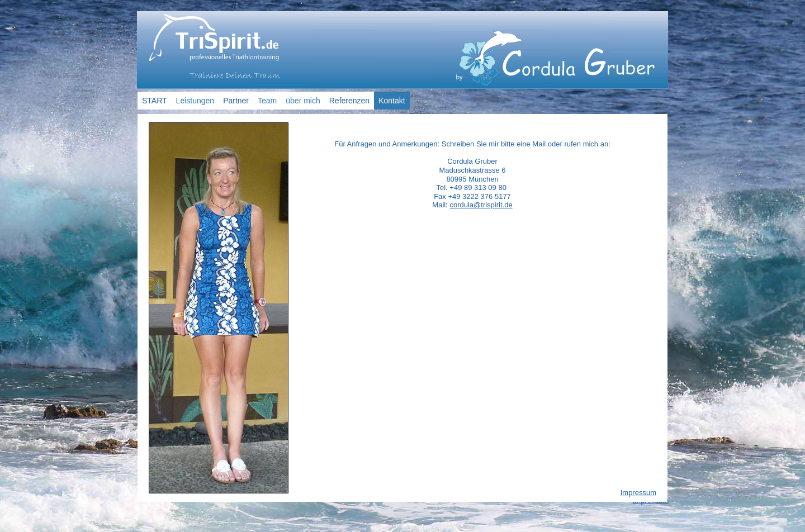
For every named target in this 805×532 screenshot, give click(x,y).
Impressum (638, 493)
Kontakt (392, 101)
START (155, 101)
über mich (303, 101)
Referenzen (349, 101)
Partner (236, 101)
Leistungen (195, 101)
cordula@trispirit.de (481, 205)
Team (267, 101)
